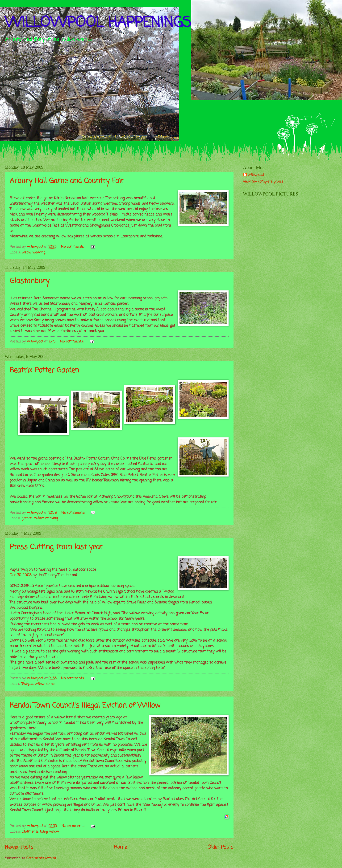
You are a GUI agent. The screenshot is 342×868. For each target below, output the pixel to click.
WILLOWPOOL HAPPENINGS (98, 23)
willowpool (256, 175)
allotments (30, 832)
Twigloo (27, 684)
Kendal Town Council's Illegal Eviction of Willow (85, 706)
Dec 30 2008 (21, 575)
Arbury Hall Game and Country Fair (67, 181)
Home (121, 847)
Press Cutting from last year (56, 547)
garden (27, 518)
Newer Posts (19, 847)
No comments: (73, 247)
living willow (49, 832)
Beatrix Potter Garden (44, 371)
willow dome (45, 684)
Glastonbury (30, 281)
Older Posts (221, 847)
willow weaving (33, 253)
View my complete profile (263, 182)
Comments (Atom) (41, 858)
